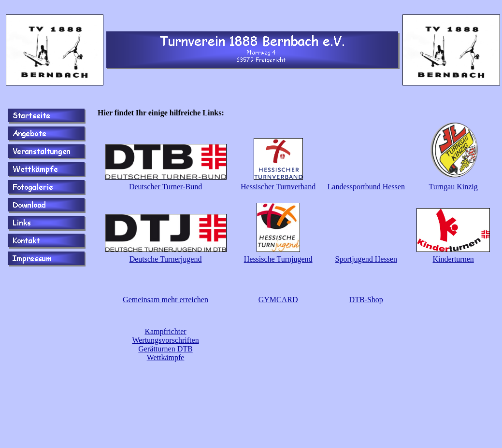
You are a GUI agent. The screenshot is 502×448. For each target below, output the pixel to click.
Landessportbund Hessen (366, 187)
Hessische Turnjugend (278, 259)
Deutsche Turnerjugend (166, 259)
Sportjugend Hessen (366, 259)
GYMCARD (278, 300)
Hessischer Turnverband (278, 187)
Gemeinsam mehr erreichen (165, 300)
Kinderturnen (453, 259)
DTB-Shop (366, 300)
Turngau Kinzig (453, 187)
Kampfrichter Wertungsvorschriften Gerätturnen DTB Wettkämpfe (165, 344)
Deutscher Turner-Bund (165, 187)
